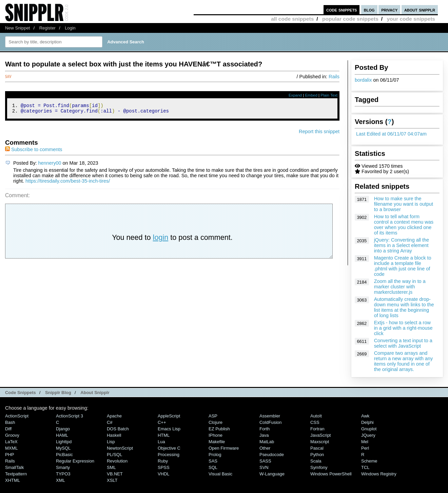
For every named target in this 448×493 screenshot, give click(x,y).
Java (264, 435)
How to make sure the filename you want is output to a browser (404, 204)
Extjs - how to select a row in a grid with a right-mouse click (403, 328)
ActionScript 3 (70, 416)
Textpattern (16, 474)
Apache (114, 416)
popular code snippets (350, 19)
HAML (62, 435)
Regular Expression (75, 461)
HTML (164, 435)
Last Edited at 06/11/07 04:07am (391, 134)
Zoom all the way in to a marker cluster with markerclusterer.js (400, 287)
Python (317, 455)
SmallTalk (14, 467)
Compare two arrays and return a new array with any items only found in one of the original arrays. (404, 361)
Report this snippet (319, 133)
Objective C (169, 448)
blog (369, 10)
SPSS (164, 467)
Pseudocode (272, 455)
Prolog (215, 455)
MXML (11, 448)
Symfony (319, 467)
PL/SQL (114, 455)
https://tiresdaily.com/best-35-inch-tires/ (68, 183)
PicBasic (64, 455)
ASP (213, 416)
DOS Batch (118, 429)
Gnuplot (369, 429)
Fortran (317, 429)
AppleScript (169, 416)
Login (70, 28)
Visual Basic (220, 474)
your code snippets (411, 19)
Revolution (117, 461)
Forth (265, 429)
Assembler (270, 416)
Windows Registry (379, 474)
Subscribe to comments (34, 151)
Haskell (114, 435)
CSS (315, 422)
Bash (10, 422)
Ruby (163, 461)
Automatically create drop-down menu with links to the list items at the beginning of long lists (404, 307)
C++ (162, 422)
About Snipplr (95, 393)
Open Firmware (224, 448)
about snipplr (420, 10)
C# (110, 422)
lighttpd (64, 442)
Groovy (12, 435)
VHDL (164, 474)
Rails (334, 77)
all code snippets (292, 19)
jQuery (368, 435)
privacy (389, 10)
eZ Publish (219, 429)
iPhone (216, 435)
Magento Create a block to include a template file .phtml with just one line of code (403, 266)
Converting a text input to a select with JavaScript (403, 343)
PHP (10, 455)
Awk (365, 416)
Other (265, 448)
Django (63, 429)
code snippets (342, 10)
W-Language (272, 474)
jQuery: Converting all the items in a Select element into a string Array (402, 245)
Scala (316, 461)
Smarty (63, 467)
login (161, 239)
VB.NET (115, 474)
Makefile (217, 442)
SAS (213, 461)
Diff (8, 429)
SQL (213, 467)
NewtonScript (120, 448)
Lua (161, 442)
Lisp (111, 442)
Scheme (369, 461)
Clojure (216, 422)
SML (111, 467)
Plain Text (329, 95)
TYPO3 (63, 474)
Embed (311, 95)
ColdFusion (271, 422)
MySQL (63, 448)
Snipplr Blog (58, 393)
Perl (365, 448)
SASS (265, 461)
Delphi (367, 422)
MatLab (267, 442)
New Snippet (17, 28)
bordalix (363, 80)
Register (47, 28)
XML (61, 480)
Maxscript (320, 442)
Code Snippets (21, 393)
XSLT (112, 480)
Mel (365, 442)
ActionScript (17, 416)
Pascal (317, 448)
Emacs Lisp (169, 429)
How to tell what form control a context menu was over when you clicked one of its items (404, 225)
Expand (295, 95)
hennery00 (50, 165)
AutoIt (316, 416)
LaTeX (11, 442)
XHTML (13, 480)
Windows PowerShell (331, 474)
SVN (264, 467)
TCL (365, 467)
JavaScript (320, 435)
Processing (169, 455)
